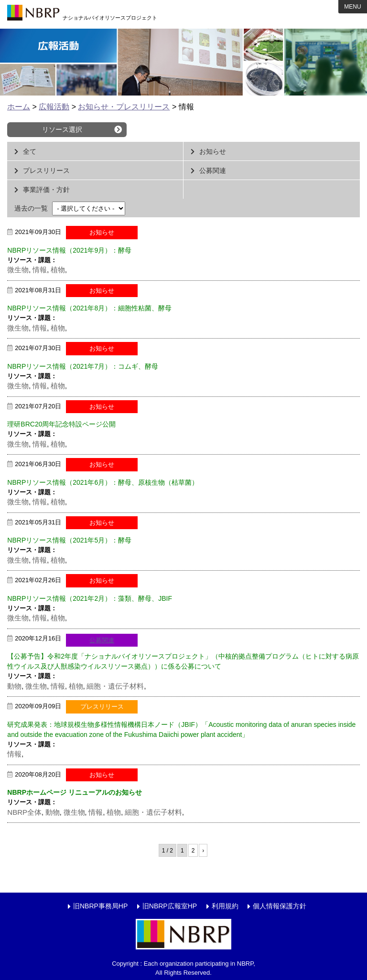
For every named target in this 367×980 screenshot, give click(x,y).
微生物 (18, 270)
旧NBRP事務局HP (100, 906)
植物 (58, 270)
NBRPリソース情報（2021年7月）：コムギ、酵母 (83, 366)
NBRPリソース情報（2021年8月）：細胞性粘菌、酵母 (89, 308)
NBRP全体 (24, 812)
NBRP (33, 14)
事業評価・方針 (46, 190)
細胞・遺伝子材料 (115, 686)
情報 (40, 270)
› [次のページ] (203, 851)
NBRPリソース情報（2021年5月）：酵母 (69, 540)
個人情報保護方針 (280, 906)
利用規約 (225, 906)
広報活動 (54, 107)
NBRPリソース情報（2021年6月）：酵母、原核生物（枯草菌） (103, 482)
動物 (14, 686)
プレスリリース (46, 170)
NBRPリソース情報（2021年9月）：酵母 (69, 250)
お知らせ (213, 151)
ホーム (19, 107)
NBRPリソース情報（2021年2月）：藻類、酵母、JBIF (90, 598)
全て (30, 151)
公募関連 (213, 170)
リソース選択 (62, 129)
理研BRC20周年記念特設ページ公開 (61, 424)
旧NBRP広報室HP (170, 906)
